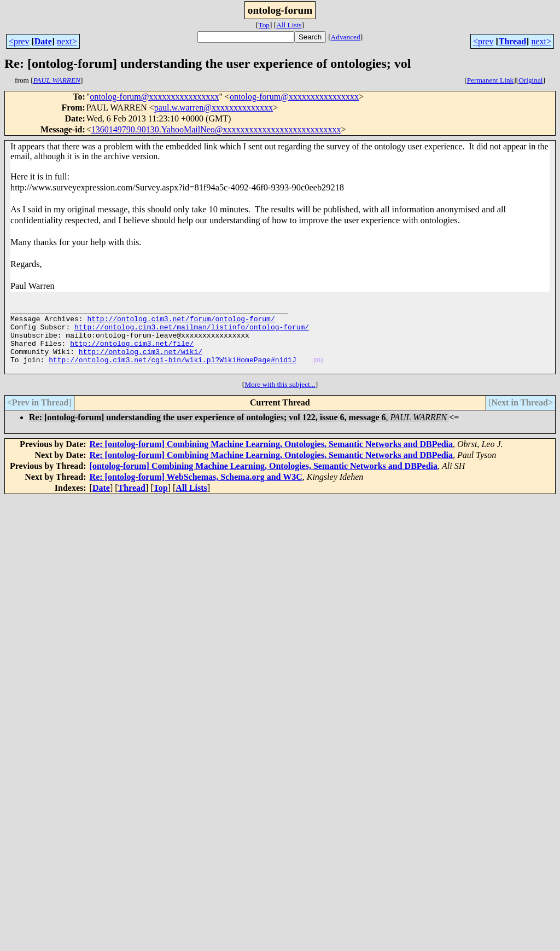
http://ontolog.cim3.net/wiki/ (141, 363)
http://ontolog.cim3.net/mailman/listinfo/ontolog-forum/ (192, 333)
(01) (318, 373)
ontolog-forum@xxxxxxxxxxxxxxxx (154, 97)
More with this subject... (280, 399)
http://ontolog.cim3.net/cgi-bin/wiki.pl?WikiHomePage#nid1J (172, 373)
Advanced (346, 37)
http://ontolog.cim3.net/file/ (132, 353)
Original (530, 80)
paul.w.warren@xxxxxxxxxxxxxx (214, 108)
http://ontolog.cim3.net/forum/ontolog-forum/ (181, 323)
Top (264, 25)
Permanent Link (491, 80)
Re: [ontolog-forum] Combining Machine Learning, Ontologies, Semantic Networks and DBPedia (271, 459)
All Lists (289, 25)
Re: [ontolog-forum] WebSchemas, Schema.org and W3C (196, 492)
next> (67, 41)
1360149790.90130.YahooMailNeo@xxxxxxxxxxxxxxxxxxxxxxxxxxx (216, 129)
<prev (19, 41)
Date (43, 41)
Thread (512, 41)
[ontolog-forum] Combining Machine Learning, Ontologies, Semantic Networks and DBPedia (264, 481)
